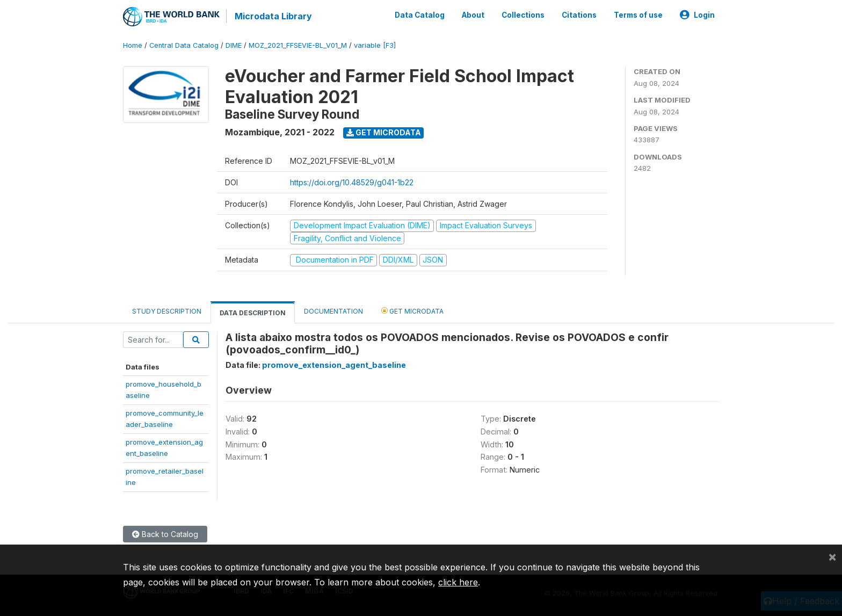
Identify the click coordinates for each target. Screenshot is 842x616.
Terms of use (638, 15)
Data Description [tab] (253, 313)
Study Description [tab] (167, 311)
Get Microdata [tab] (412, 311)
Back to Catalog (165, 534)
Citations (579, 15)
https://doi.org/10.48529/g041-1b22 (352, 182)
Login (697, 15)
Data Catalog (420, 15)
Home (133, 45)
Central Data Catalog (184, 45)
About (473, 15)
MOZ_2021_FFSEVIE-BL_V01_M (298, 45)
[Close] (832, 556)
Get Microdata (384, 132)
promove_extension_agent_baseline (334, 365)
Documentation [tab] (333, 311)
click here (458, 582)
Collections (523, 15)
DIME (234, 45)
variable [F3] (375, 45)
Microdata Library (273, 16)
